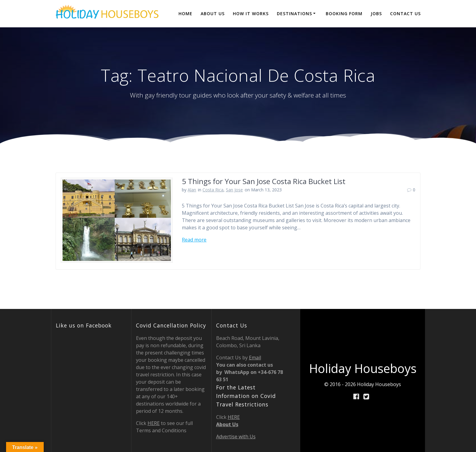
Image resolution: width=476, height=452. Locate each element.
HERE (154, 423)
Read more (194, 240)
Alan (192, 190)
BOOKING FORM (344, 14)
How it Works (251, 14)
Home (185, 14)
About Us (213, 14)
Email (255, 358)
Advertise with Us (236, 437)
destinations (294, 14)
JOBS (376, 14)
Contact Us (405, 14)
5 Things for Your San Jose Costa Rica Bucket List (264, 181)
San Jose (234, 190)
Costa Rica (213, 190)
